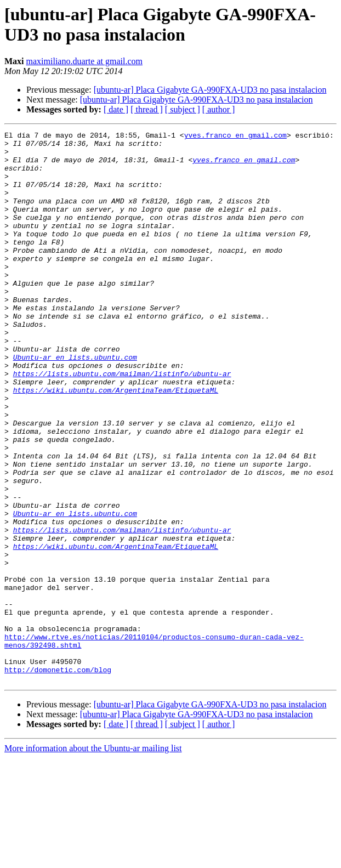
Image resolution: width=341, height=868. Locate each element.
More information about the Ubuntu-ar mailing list (93, 858)
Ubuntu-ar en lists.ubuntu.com (75, 403)
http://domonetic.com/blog (58, 778)
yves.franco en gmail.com (235, 137)
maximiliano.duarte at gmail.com (84, 61)
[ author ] (219, 109)
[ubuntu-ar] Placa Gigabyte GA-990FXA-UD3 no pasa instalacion (210, 90)
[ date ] (116, 109)
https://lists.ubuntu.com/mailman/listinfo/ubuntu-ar (122, 423)
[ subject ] (183, 109)
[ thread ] (147, 109)
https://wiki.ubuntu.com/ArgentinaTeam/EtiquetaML (116, 442)
